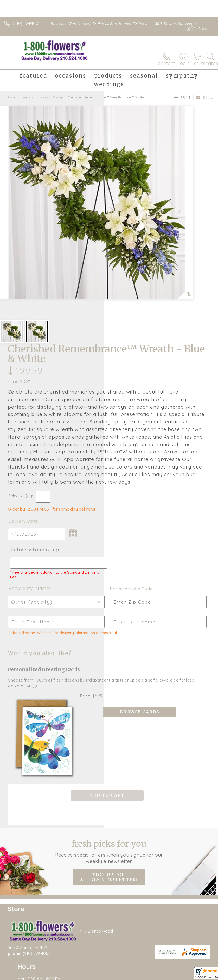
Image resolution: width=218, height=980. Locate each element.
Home (11, 97)
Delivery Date (127, 400)
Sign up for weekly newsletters (109, 733)
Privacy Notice (170, 965)
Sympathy (27, 97)
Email (204, 97)
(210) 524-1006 (27, 23)
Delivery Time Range (129, 433)
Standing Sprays (51, 97)
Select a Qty (124, 374)
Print (182, 97)
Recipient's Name (133, 477)
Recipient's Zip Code (185, 478)
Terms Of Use (139, 965)
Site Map (196, 965)
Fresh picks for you (109, 707)
